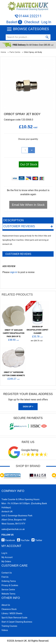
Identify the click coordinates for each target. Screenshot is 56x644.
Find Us (5, 577)
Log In (46, 22)
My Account (7, 557)
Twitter (36, 540)
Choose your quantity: (28, 139)
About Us (6, 605)
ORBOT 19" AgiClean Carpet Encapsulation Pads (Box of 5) (14, 333)
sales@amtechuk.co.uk (13, 529)
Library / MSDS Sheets (12, 613)
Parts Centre (15, 52)
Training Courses (9, 626)
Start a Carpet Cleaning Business (17, 622)
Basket (14, 22)
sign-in (14, 272)
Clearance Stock (9, 609)
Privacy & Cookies (10, 585)
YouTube (22, 540)
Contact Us (7, 573)
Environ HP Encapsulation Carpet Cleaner (37, 330)
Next (54, 475)
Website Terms (8, 594)
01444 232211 (30, 16)
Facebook (8, 540)
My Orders (6, 561)
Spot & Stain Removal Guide (14, 618)
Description (14, 220)
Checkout (32, 22)
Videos (5, 630)
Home (3, 52)
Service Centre (8, 590)
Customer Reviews (28, 226)
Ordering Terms (9, 581)
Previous (2, 475)
